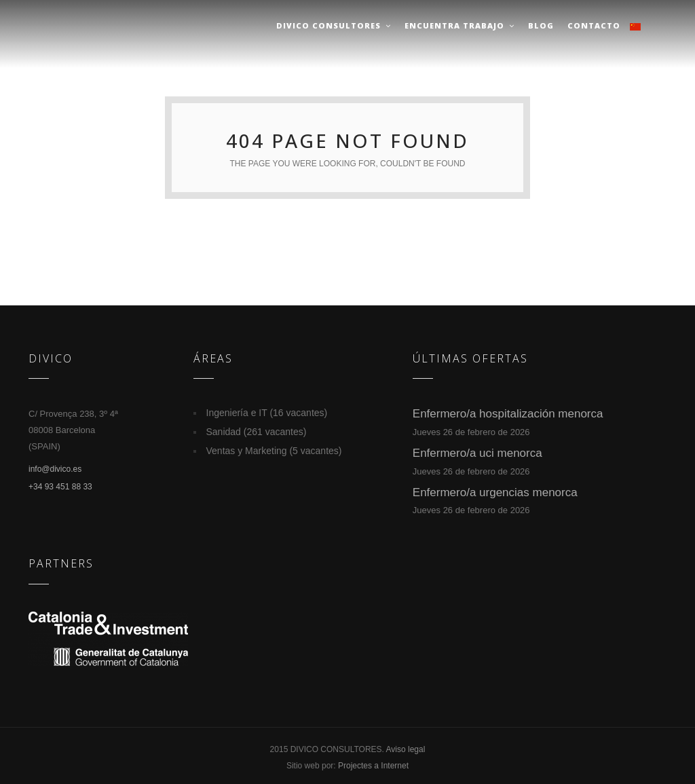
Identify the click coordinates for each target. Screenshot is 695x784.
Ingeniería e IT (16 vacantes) (267, 413)
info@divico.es (55, 469)
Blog (541, 25)
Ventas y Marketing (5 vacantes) (274, 451)
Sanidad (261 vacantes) (257, 432)
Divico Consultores (334, 25)
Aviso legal (406, 749)
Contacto (594, 25)
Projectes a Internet (373, 766)
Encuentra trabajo (459, 25)
